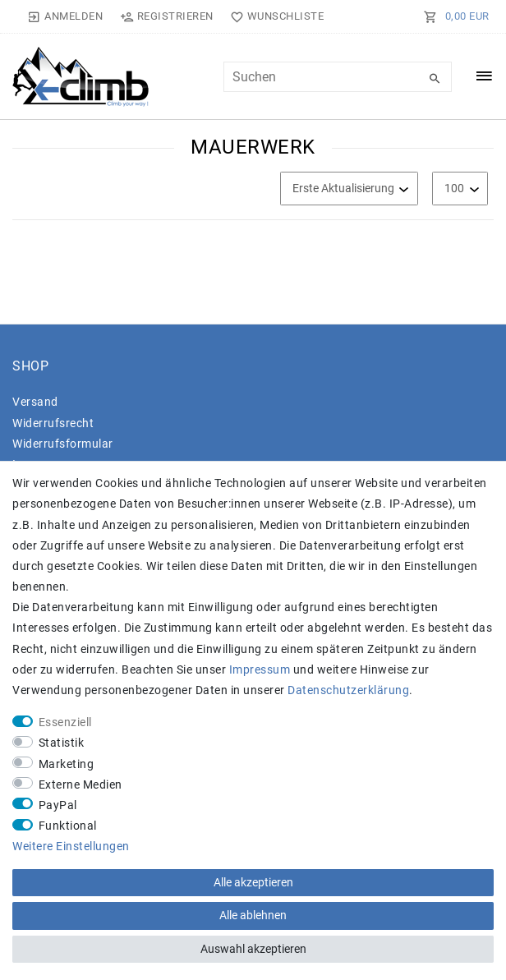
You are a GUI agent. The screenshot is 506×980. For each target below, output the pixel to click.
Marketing (67, 764)
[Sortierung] (349, 189)
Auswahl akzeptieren (253, 949)
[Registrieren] (166, 16)
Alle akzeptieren (253, 882)
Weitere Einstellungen (71, 846)
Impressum (260, 669)
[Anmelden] (65, 16)
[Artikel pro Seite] (460, 189)
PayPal (58, 805)
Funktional (68, 826)
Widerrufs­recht (53, 423)
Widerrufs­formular (63, 444)
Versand (35, 402)
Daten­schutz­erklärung (348, 690)
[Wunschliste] (274, 16)
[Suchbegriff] (338, 77)
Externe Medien (80, 784)
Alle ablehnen (253, 915)
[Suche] (435, 79)
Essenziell (65, 722)
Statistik (62, 743)
